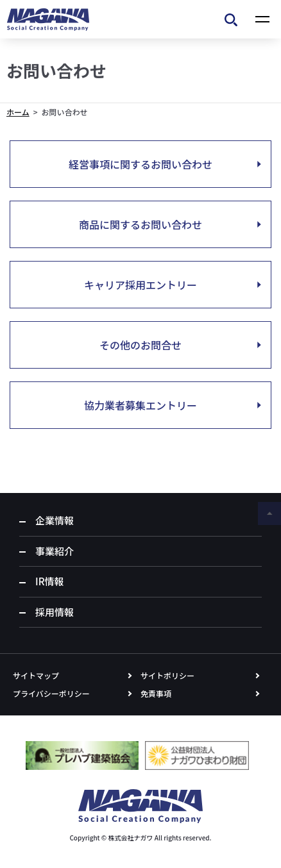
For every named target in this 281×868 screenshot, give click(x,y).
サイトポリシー (167, 675)
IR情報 (49, 581)
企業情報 (55, 520)
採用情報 (55, 612)
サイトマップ (36, 675)
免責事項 (156, 693)
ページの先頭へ (269, 513)
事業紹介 (55, 551)
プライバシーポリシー (51, 693)
